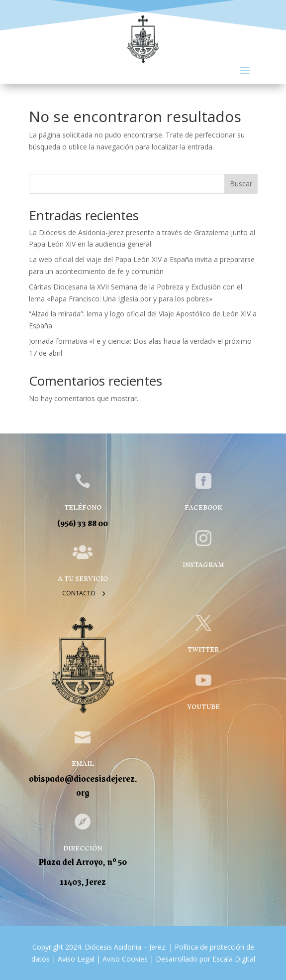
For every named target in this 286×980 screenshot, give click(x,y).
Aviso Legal (75, 959)
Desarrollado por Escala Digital (205, 959)
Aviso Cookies (124, 959)
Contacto (79, 593)
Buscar (241, 184)
